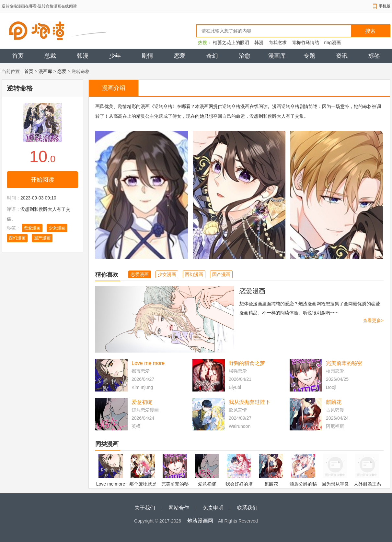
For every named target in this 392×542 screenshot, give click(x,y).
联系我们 (247, 508)
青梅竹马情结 (306, 42)
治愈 (245, 56)
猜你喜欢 (107, 275)
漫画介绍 (114, 88)
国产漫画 (42, 238)
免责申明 (213, 508)
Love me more (148, 363)
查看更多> (373, 320)
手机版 (385, 6)
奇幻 (212, 56)
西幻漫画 (17, 238)
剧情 (147, 56)
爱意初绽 (142, 402)
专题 (309, 56)
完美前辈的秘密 (344, 363)
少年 (115, 56)
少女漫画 (57, 228)
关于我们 (145, 508)
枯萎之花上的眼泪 (231, 42)
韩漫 (259, 42)
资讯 (342, 56)
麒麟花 (334, 402)
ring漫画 (332, 42)
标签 (374, 56)
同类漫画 (107, 444)
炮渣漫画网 (200, 521)
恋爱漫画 (32, 228)
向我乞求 (278, 42)
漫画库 (277, 56)
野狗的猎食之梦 (247, 363)
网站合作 (179, 508)
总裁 (50, 56)
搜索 (370, 31)
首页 (18, 56)
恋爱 (180, 56)
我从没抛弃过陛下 (249, 402)
